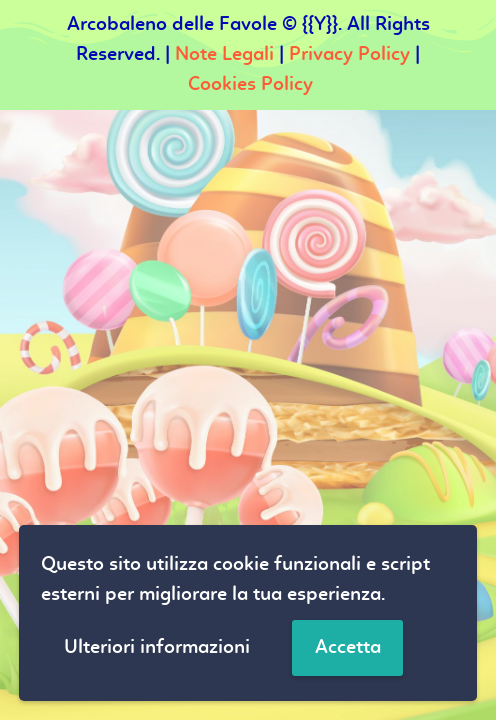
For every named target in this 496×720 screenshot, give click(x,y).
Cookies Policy (250, 85)
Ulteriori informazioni (157, 648)
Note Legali (224, 55)
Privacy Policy (349, 55)
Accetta (348, 648)
